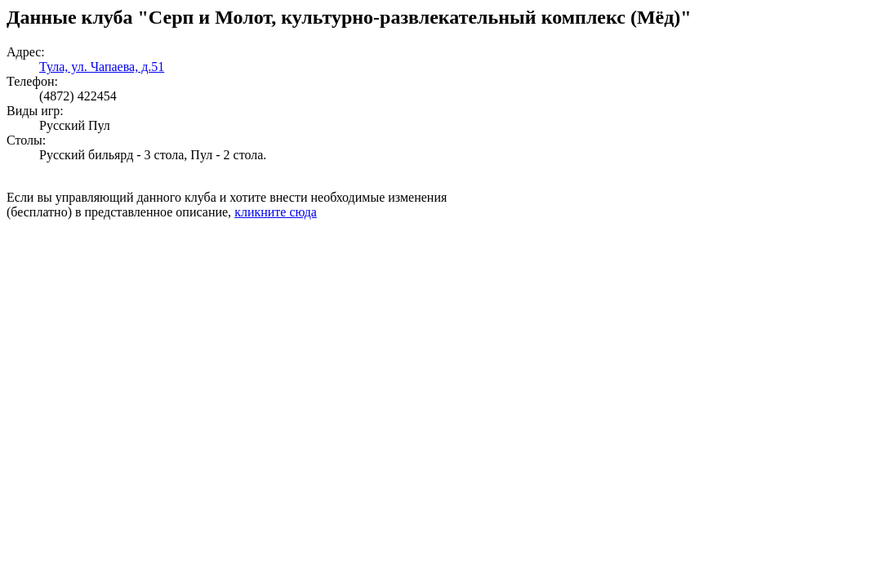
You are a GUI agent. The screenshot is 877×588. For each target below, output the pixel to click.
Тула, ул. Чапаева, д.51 (102, 67)
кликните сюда (276, 212)
